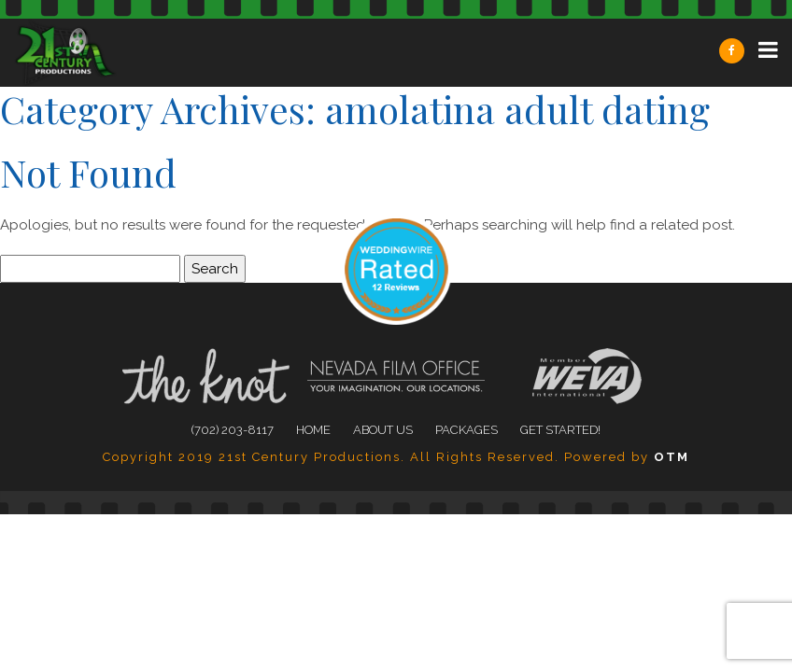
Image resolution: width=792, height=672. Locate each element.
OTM (672, 457)
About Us (383, 430)
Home (313, 430)
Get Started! (560, 430)
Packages (467, 430)
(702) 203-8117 (233, 430)
